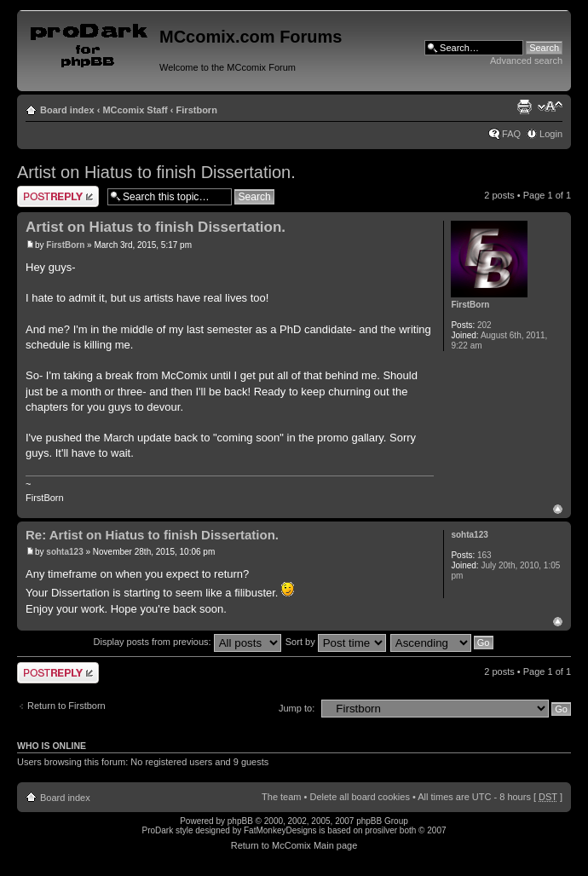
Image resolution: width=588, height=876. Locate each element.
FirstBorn (65, 245)
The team (281, 797)
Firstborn (197, 110)
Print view (524, 107)
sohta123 (64, 552)
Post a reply (58, 196)
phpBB (240, 821)
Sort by (336, 642)
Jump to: (297, 708)
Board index (67, 110)
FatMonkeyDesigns (280, 830)
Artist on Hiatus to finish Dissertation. (156, 172)
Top (558, 509)
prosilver (381, 830)
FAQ (511, 134)
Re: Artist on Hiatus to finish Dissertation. (152, 535)
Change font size (550, 107)
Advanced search (526, 61)
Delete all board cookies (359, 797)
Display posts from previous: (187, 642)
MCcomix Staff (135, 110)
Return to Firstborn (66, 706)
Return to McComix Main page (294, 845)
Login (551, 134)
